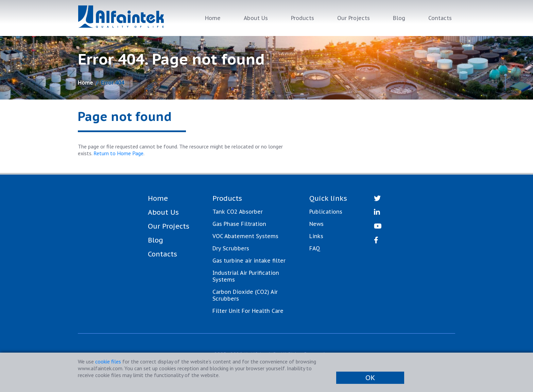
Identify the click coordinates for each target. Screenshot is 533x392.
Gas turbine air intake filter (249, 261)
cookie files (108, 361)
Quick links (328, 198)
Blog (399, 18)
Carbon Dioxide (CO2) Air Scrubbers (245, 295)
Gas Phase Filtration (239, 224)
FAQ (315, 248)
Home (213, 18)
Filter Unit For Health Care (248, 311)
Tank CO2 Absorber (238, 212)
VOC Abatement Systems (245, 236)
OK (370, 378)
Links (316, 236)
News (316, 224)
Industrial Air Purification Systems (246, 276)
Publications (326, 212)
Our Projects (354, 18)
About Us (256, 18)
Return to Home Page (118, 153)
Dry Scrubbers (231, 248)
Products (303, 18)
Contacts (440, 18)
